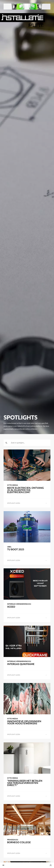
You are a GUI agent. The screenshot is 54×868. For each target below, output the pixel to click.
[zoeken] (6, 443)
